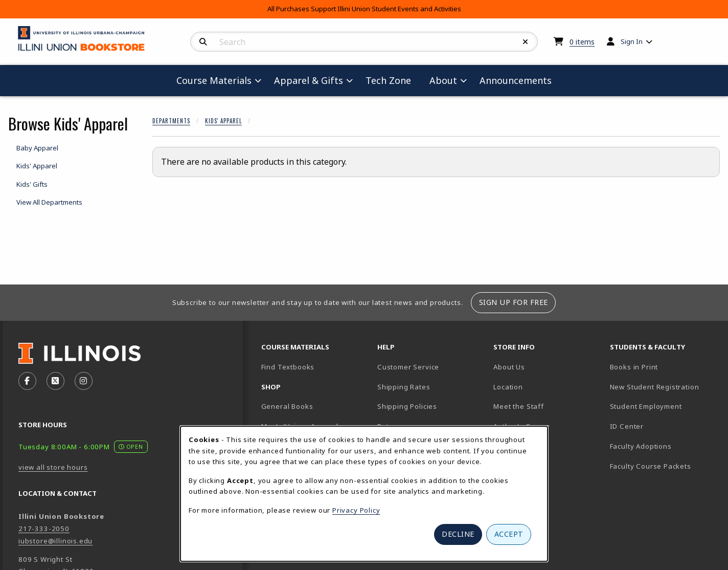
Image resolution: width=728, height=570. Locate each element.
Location (508, 387)
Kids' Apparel (223, 121)
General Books (287, 406)
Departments (171, 121)
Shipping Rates (404, 387)
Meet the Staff (519, 406)
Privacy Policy (356, 510)
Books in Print (664, 367)
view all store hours (53, 467)
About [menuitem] (443, 80)
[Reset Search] (526, 42)
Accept (509, 534)
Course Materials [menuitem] (214, 80)
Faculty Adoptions (641, 446)
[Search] (203, 42)
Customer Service (408, 367)
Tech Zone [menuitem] (392, 80)
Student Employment (664, 406)
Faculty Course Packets (651, 466)
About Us (509, 367)
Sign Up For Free (514, 302)
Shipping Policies (407, 406)
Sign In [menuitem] (632, 41)
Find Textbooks (288, 367)
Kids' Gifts (32, 184)
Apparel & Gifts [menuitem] (309, 80)
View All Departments (49, 202)
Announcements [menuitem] (516, 80)
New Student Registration (655, 387)
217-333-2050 (44, 529)
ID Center (663, 426)
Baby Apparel (37, 148)
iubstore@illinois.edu (55, 541)
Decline (458, 534)
